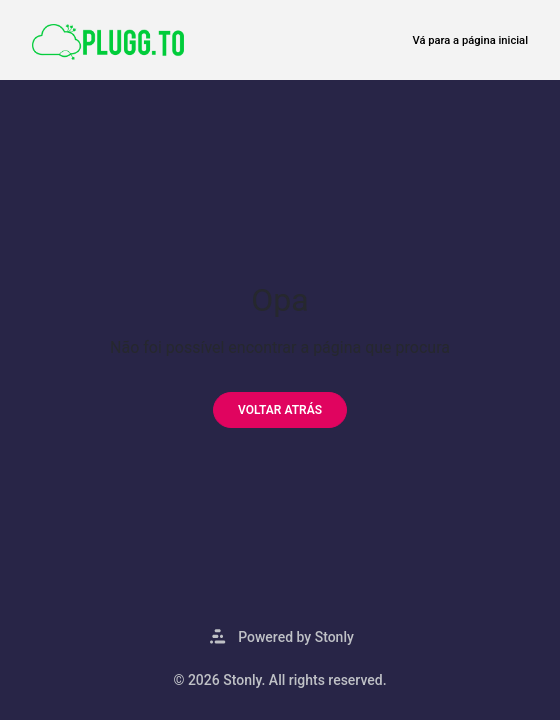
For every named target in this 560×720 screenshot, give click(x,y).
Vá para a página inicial (470, 40)
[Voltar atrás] (280, 410)
